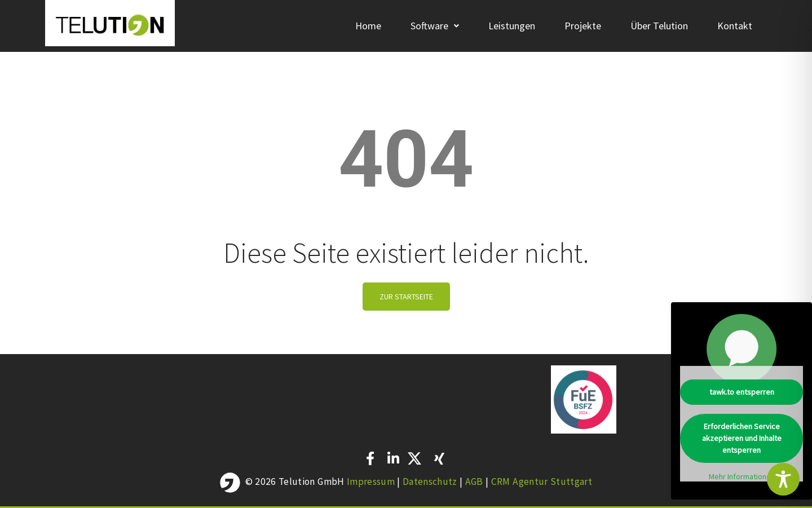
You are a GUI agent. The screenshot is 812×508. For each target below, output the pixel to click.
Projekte (583, 26)
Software (435, 26)
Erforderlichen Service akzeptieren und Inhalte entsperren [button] (742, 438)
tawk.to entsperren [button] (742, 392)
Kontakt (735, 26)
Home (368, 26)
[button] (435, 26)
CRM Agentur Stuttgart (542, 482)
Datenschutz (431, 482)
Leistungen (512, 26)
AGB (475, 482)
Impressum (371, 482)
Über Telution (659, 26)
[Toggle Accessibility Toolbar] (783, 479)
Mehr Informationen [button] (742, 477)
